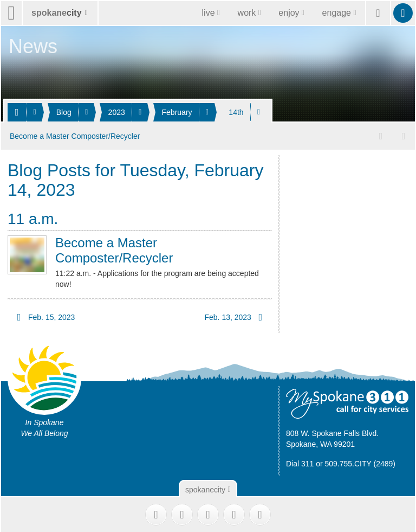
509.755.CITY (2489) (360, 463)
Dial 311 (300, 463)
